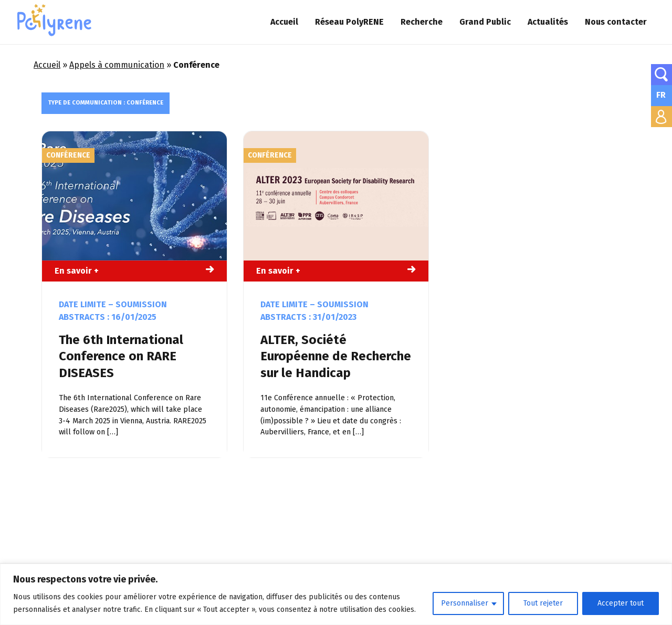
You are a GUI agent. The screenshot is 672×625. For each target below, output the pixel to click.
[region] (336, 594)
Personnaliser (465, 603)
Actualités (548, 22)
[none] (661, 96)
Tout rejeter (543, 603)
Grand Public (485, 22)
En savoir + (77, 271)
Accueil (284, 22)
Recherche (422, 22)
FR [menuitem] (661, 95)
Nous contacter (616, 22)
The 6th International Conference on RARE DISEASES (121, 356)
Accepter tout (621, 603)
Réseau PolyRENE (349, 22)
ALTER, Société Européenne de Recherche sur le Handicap (336, 356)
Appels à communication (117, 65)
